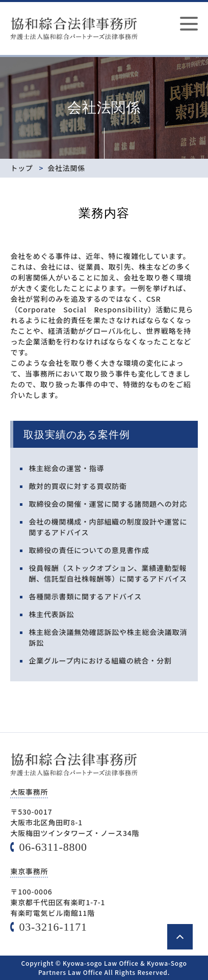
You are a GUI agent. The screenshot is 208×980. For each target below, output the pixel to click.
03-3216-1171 (53, 927)
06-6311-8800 (53, 847)
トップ (21, 168)
